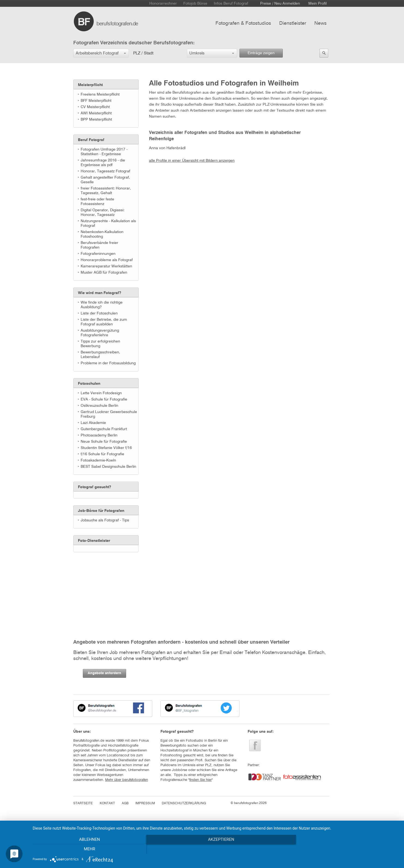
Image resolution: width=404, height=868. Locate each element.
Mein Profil (318, 4)
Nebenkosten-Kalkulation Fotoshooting (102, 234)
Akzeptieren (215, 849)
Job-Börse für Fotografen (101, 511)
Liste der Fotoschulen (99, 313)
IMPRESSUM (145, 803)
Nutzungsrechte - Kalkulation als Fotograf (108, 223)
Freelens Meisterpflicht (100, 94)
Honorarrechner (163, 4)
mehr (344, 849)
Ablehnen (87, 849)
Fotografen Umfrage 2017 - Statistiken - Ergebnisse (104, 152)
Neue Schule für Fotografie (104, 442)
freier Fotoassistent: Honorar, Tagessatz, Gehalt (106, 191)
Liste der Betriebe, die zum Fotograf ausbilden (104, 322)
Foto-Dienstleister (94, 541)
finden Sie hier (201, 780)
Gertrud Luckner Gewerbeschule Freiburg (109, 414)
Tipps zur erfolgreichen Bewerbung (100, 344)
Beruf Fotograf (91, 140)
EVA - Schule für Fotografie (104, 399)
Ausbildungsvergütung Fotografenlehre (100, 333)
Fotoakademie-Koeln (98, 460)
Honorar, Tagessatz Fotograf (105, 171)
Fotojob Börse (195, 4)
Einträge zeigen (261, 53)
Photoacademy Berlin (99, 435)
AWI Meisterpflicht (96, 113)
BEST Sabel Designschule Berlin (108, 467)
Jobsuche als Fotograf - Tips (105, 520)
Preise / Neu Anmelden (280, 4)
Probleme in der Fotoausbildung (108, 363)
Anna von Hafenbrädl (167, 148)
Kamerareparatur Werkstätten (106, 266)
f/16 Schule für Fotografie (102, 454)
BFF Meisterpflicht (96, 101)
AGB (125, 803)
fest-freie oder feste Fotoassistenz (97, 202)
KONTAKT (107, 803)
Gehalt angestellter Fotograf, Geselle (105, 180)
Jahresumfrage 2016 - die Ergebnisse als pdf (103, 163)
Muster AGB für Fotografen (104, 273)
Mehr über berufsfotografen (127, 780)
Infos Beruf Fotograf (231, 4)
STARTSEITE (83, 803)
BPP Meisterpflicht (96, 120)
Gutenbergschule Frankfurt (104, 429)
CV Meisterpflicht (95, 107)
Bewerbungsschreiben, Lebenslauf (100, 355)
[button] (101, 53)
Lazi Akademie (93, 423)
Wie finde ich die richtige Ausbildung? (102, 305)
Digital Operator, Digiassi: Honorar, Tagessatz (103, 213)
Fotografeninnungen (98, 254)
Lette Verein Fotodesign (101, 393)
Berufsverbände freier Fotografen (99, 245)
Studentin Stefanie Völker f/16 (106, 448)
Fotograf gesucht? (95, 487)
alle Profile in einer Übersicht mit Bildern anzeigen (192, 161)
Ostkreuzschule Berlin (99, 406)
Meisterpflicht (90, 85)
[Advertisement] (101, 586)
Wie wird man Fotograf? (100, 293)
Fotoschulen (89, 384)
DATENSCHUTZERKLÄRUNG (184, 803)
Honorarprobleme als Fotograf (107, 260)
